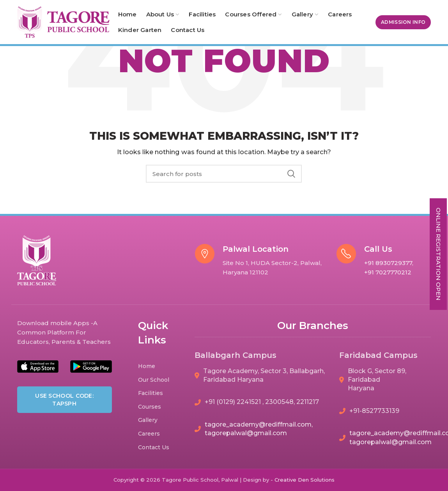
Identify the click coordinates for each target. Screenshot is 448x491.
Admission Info (403, 22)
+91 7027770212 (388, 272)
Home (147, 366)
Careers (149, 434)
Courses (150, 407)
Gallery (148, 420)
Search (291, 174)
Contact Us (154, 447)
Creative (286, 480)
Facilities (151, 393)
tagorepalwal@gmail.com (246, 433)
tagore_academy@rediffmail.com (258, 424)
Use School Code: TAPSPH (64, 400)
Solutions (322, 480)
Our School (154, 380)
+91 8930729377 (388, 263)
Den (304, 480)
